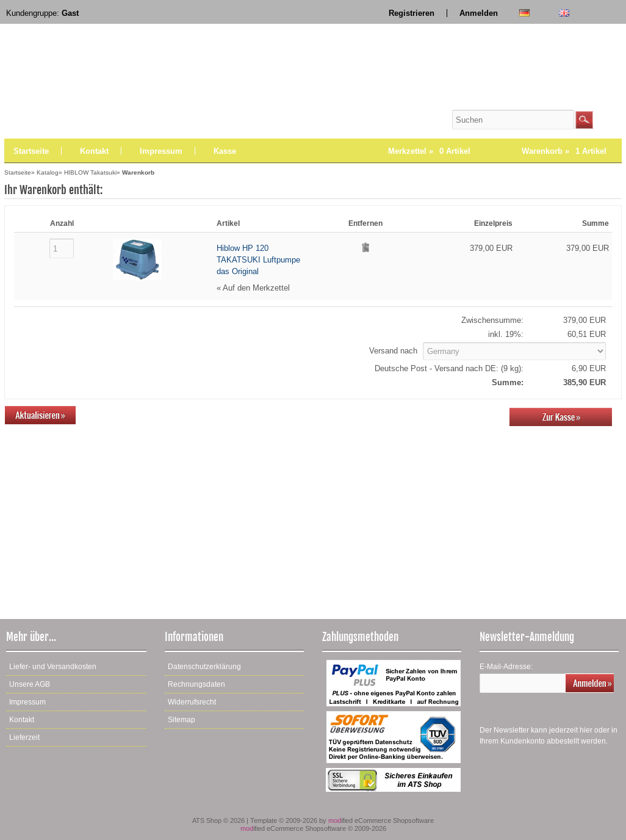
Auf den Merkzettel (256, 288)
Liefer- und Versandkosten (53, 667)
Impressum (161, 151)
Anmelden (479, 13)
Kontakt (94, 151)
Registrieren (412, 13)
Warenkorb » (564, 151)
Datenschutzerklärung (204, 667)
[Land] (514, 351)
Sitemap (182, 720)
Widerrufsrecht (192, 702)
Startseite (31, 151)
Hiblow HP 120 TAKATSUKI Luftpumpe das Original (258, 260)
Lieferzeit (24, 737)
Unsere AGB (30, 684)
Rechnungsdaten (196, 684)
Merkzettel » (429, 151)
